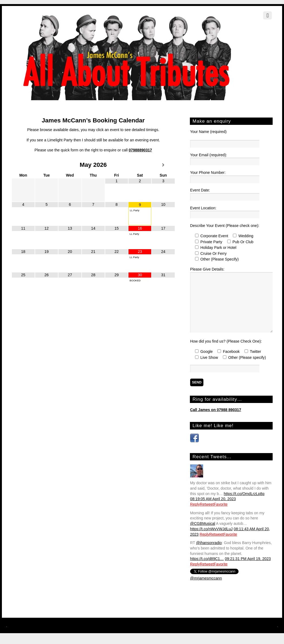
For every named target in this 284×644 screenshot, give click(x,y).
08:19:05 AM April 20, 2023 (213, 499)
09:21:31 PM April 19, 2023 (248, 559)
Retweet (207, 504)
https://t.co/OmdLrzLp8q (244, 494)
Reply (195, 504)
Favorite (221, 504)
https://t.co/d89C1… (207, 559)
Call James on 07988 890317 (216, 410)
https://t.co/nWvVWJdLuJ (211, 529)
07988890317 (140, 150)
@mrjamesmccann (206, 578)
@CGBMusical (203, 523)
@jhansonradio (209, 543)
